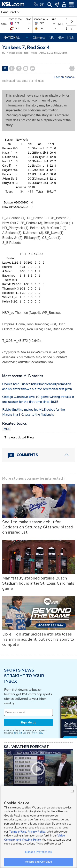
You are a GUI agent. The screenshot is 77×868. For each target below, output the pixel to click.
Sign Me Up (28, 723)
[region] (38, 827)
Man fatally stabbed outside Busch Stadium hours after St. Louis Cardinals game (38, 583)
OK (72, 791)
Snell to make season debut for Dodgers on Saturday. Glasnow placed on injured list (38, 527)
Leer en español (65, 77)
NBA (61, 38)
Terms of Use (20, 733)
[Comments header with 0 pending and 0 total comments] (38, 455)
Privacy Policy (37, 733)
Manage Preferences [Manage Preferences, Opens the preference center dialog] (38, 852)
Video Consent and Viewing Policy (34, 838)
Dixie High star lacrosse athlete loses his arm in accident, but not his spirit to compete (38, 639)
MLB (70, 38)
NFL (52, 38)
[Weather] (39, 4)
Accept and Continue (38, 862)
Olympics (39, 38)
